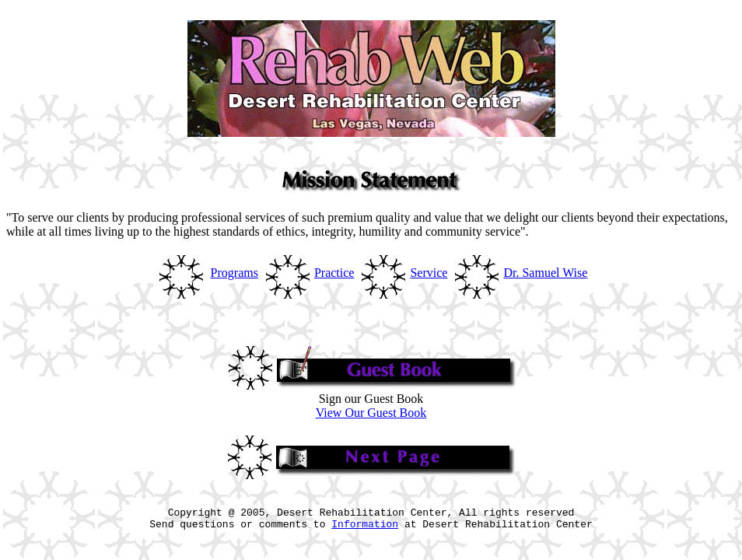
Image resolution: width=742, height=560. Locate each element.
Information (365, 530)
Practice (334, 273)
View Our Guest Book (371, 413)
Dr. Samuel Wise (545, 273)
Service (429, 273)
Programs (234, 273)
